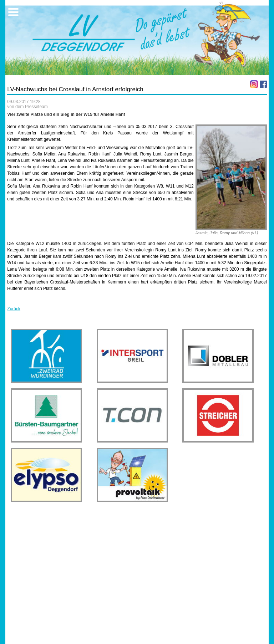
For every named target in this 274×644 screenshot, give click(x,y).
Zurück (14, 309)
